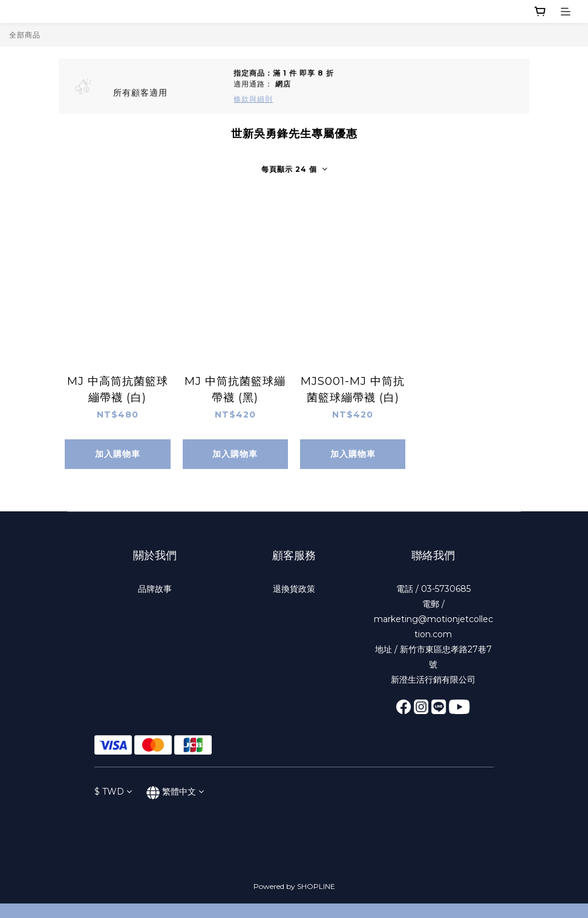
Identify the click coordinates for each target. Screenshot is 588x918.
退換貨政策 (294, 589)
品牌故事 (155, 589)
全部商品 (25, 35)
